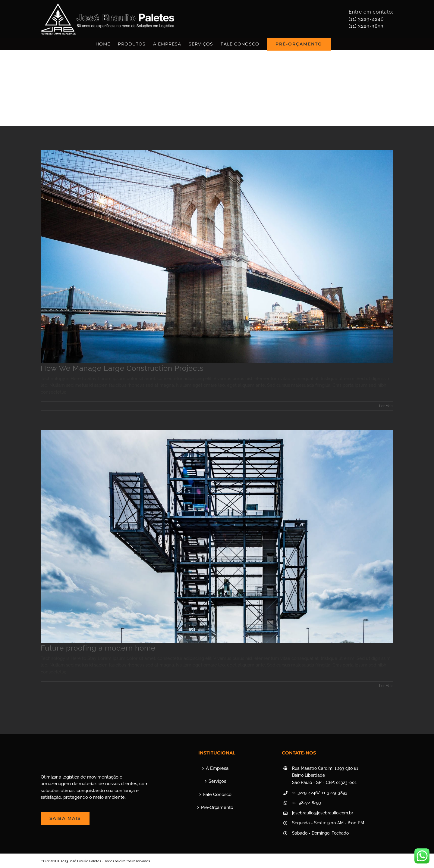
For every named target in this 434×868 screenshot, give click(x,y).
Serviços (217, 781)
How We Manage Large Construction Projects (122, 368)
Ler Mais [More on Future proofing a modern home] (386, 686)
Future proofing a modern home (98, 648)
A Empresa (217, 768)
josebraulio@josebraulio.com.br (323, 813)
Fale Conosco (217, 795)
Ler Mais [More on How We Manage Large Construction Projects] (386, 406)
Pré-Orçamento (217, 807)
